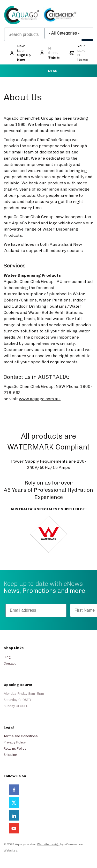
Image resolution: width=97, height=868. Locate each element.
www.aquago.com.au (39, 399)
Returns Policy (15, 748)
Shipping (10, 755)
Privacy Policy (15, 742)
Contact (10, 663)
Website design (48, 844)
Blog (7, 657)
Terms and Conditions (21, 736)
